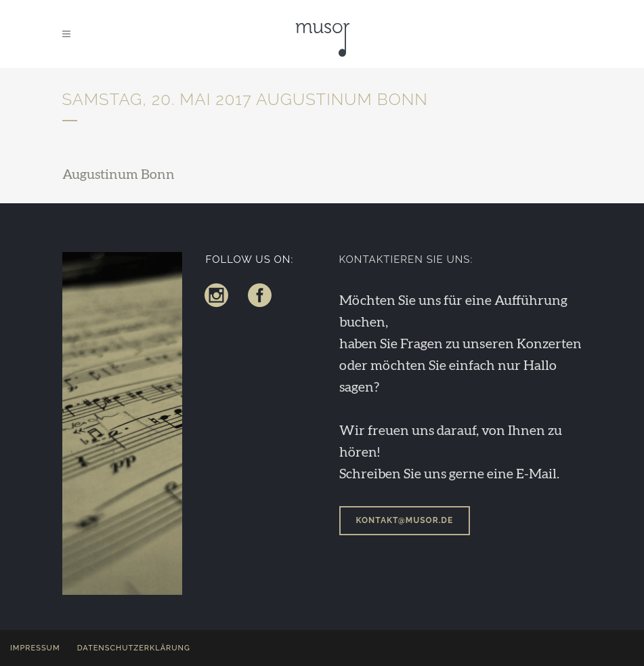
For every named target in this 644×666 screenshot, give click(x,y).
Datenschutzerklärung (134, 648)
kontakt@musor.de (405, 520)
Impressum (35, 648)
